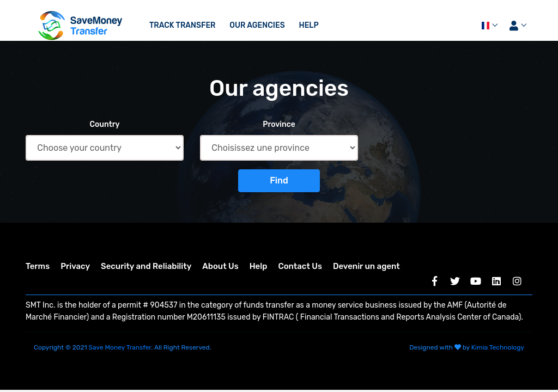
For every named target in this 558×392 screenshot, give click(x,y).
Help (308, 25)
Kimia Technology (498, 347)
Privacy (75, 266)
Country (104, 124)
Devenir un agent (366, 266)
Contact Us (300, 266)
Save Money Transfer (120, 347)
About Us (220, 266)
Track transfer (183, 25)
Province (279, 124)
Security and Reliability (146, 266)
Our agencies (257, 25)
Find (279, 180)
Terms (38, 266)
